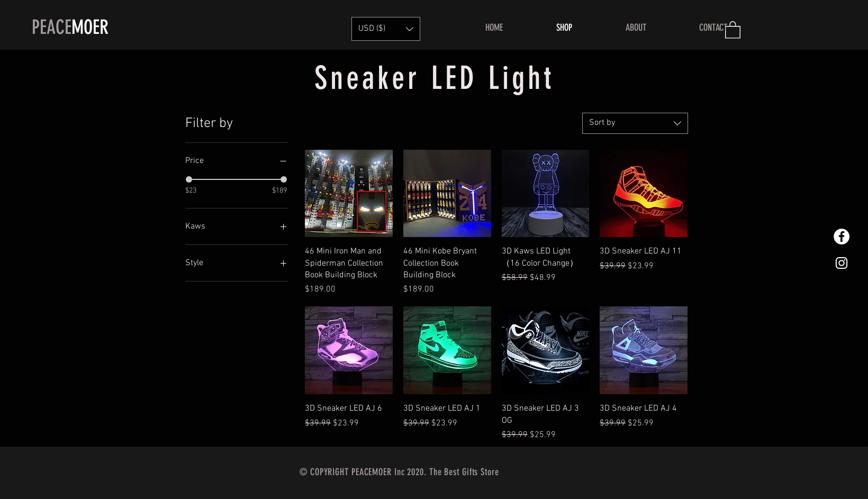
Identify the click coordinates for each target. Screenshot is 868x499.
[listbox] (386, 29)
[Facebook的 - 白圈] (842, 237)
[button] (386, 29)
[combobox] (635, 123)
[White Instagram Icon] (842, 263)
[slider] (189, 179)
